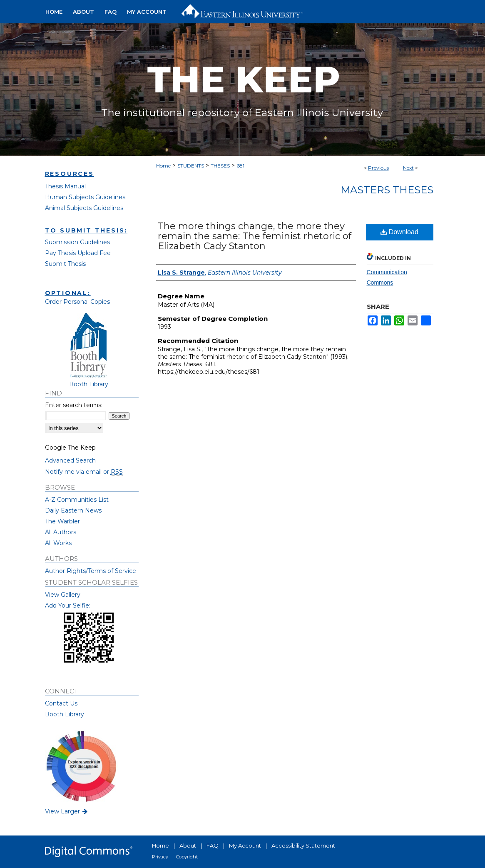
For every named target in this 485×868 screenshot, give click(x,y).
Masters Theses (387, 190)
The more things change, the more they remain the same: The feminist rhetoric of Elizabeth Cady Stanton (255, 236)
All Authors (61, 532)
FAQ (213, 845)
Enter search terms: (74, 405)
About (188, 845)
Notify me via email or (84, 472)
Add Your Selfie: (68, 605)
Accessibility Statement (303, 845)
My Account (245, 845)
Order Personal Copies (77, 302)
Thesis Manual (65, 186)
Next (408, 168)
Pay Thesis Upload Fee (78, 253)
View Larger (67, 811)
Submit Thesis (65, 264)
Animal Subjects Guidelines (84, 208)
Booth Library (65, 714)
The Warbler (62, 521)
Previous (378, 168)
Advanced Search (70, 460)
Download (399, 232)
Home (163, 166)
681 (240, 166)
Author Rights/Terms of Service (91, 571)
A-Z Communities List (77, 500)
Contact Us (61, 703)
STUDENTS (191, 166)
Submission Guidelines (77, 242)
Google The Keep (70, 448)
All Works (58, 543)
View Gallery (63, 595)
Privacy (160, 857)
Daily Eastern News (73, 510)
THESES (220, 166)
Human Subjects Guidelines (85, 197)
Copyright (187, 857)
